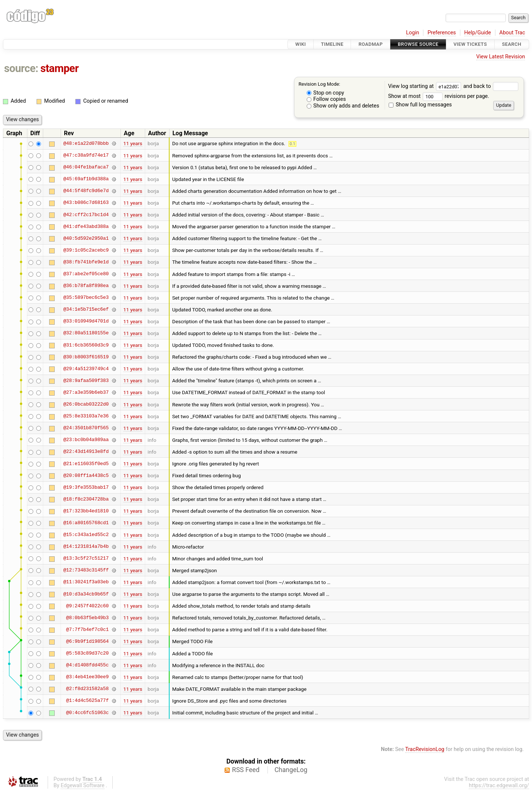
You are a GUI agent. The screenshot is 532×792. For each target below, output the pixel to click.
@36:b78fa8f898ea (86, 286)
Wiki (301, 44)
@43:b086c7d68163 (86, 203)
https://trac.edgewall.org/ (499, 786)
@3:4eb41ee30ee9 (87, 677)
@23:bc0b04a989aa (86, 440)
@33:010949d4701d (86, 321)
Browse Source (418, 44)
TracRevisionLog (425, 749)
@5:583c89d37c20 (87, 653)
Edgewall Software (83, 786)
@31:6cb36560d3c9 (86, 345)
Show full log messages (420, 105)
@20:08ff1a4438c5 (86, 475)
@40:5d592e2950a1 (86, 238)
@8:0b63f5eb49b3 (87, 618)
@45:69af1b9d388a (86, 179)
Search (512, 44)
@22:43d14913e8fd (86, 452)
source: (21, 68)
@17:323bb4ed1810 (86, 511)
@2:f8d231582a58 (87, 689)
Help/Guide (478, 33)
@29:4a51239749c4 (86, 369)
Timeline (332, 44)
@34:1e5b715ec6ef (86, 310)
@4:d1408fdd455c (87, 665)
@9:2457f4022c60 (87, 606)
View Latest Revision (501, 57)
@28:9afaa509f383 (86, 380)
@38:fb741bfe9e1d (86, 262)
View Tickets (470, 44)
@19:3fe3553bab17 (86, 487)
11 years (133, 143)
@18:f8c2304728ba (86, 499)
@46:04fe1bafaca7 (86, 167)
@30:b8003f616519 (86, 357)
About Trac (512, 33)
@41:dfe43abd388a (86, 226)
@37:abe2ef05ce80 (86, 274)
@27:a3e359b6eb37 (86, 392)
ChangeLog (291, 770)
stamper (59, 68)
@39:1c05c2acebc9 (86, 250)
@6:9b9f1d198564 (87, 641)
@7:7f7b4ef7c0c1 (87, 629)
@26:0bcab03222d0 (86, 404)
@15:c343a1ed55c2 (86, 535)
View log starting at (426, 86)
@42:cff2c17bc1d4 (86, 215)
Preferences (442, 33)
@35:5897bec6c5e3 (86, 298)
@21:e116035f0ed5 (86, 464)
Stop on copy (325, 93)
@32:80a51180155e (86, 333)
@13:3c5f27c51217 (86, 559)
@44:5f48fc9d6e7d (86, 191)
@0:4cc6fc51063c (87, 713)
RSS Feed (246, 770)
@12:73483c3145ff (86, 570)
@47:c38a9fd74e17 (86, 156)
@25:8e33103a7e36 (86, 416)
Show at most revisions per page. (439, 96)
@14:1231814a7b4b (86, 547)
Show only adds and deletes (343, 106)
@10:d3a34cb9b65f (86, 594)
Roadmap (371, 44)
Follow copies (326, 99)
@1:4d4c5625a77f (87, 701)
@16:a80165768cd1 (86, 523)
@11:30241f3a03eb (86, 582)
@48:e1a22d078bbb (86, 143)
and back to (491, 86)
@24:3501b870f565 (86, 428)
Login (413, 33)
